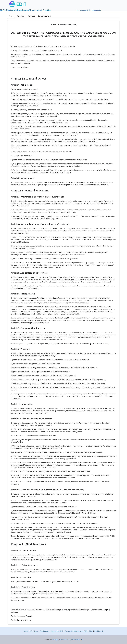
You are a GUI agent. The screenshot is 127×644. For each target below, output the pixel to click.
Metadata (31, 16)
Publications (44, 631)
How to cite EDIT (57, 631)
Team (36, 631)
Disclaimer (55, 640)
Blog (91, 631)
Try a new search (83, 10)
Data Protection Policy (77, 640)
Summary (20, 16)
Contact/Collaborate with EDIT (76, 631)
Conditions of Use (64, 640)
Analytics (96, 10)
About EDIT (28, 631)
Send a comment (44, 16)
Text (11, 16)
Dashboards (99, 631)
